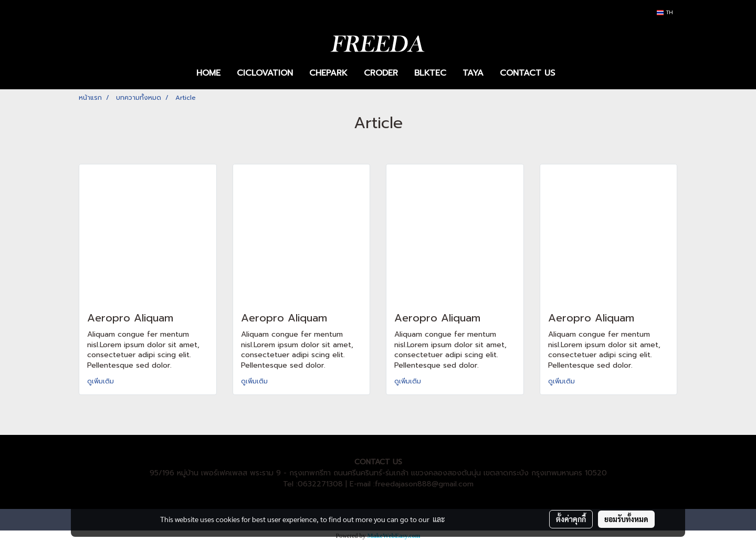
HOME (208, 73)
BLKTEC (430, 73)
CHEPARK (328, 73)
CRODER (381, 73)
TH (665, 12)
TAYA (473, 73)
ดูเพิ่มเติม (102, 381)
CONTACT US (527, 73)
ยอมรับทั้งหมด (626, 519)
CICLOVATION (265, 73)
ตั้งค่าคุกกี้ (571, 519)
